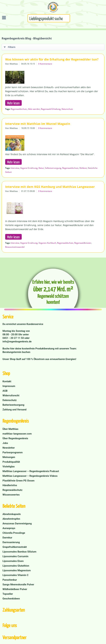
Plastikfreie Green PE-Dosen (18, 481)
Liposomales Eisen (13, 561)
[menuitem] (5, 18)
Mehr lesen (13, 103)
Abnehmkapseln (12, 514)
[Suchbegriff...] (49, 18)
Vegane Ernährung (29, 168)
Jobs (5, 443)
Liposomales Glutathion (16, 566)
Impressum (9, 386)
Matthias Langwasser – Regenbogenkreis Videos (30, 476)
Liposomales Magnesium (17, 570)
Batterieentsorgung (13, 405)
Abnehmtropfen (11, 519)
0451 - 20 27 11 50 (14, 338)
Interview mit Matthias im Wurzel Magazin (38, 124)
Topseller (8, 594)
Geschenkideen (11, 599)
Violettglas (9, 467)
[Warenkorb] (103, 18)
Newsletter (9, 448)
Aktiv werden (34, 109)
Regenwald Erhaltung (51, 109)
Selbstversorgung (53, 168)
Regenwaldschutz (19, 109)
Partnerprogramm (13, 452)
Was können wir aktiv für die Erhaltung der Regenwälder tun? (52, 59)
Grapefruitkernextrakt (15, 547)
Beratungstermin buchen (16, 352)
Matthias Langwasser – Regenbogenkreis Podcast (31, 471)
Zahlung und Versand (14, 410)
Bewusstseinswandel (15, 247)
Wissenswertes (11, 495)
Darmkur (7, 538)
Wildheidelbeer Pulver (15, 589)
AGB (5, 391)
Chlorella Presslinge (14, 533)
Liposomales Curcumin (15, 556)
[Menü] (5, 18)
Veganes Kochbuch (47, 243)
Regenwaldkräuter (83, 243)
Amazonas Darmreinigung (17, 524)
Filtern (10, 47)
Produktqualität (11, 462)
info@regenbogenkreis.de (17, 342)
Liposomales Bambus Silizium (19, 552)
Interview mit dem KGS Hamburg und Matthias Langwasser (50, 187)
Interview (15, 168)
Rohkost (83, 168)
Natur (41, 168)
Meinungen (9, 457)
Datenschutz (10, 400)
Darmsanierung (11, 542)
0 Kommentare (45, 64)
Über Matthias (10, 429)
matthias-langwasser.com (17, 434)
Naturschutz (67, 109)
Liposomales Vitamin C (15, 575)
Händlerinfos (10, 485)
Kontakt (7, 381)
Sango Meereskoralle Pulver (18, 585)
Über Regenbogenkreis (15, 438)
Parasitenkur (10, 580)
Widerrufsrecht (11, 395)
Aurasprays (9, 528)
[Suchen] (68, 20)
